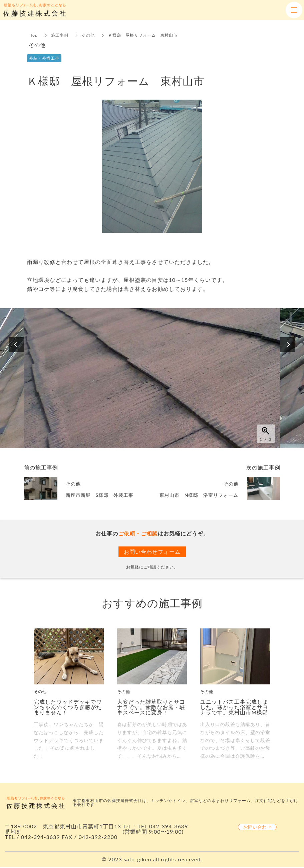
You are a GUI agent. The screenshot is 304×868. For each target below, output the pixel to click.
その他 (88, 35)
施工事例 (60, 35)
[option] (152, 378)
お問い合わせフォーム (152, 552)
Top (34, 35)
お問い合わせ (257, 827)
